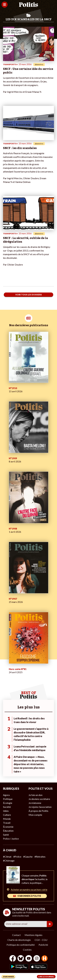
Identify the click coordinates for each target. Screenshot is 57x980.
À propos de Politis (38, 811)
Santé (6, 835)
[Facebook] (13, 959)
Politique (8, 799)
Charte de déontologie (19, 940)
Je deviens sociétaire (39, 799)
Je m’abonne (35, 803)
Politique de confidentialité (21, 945)
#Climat (7, 857)
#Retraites (40, 857)
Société (7, 807)
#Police (17, 857)
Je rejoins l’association (40, 807)
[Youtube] (29, 959)
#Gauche (28, 857)
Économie (8, 827)
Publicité (43, 945)
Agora (6, 795)
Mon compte (35, 815)
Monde (7, 819)
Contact (16, 935)
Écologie (8, 803)
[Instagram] (37, 959)
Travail (7, 823)
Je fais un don (35, 795)
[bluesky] (21, 959)
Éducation (8, 831)
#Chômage (9, 861)
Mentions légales (34, 935)
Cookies (27, 950)
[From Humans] (45, 959)
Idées (6, 811)
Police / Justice (11, 839)
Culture (7, 815)
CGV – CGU (41, 940)
